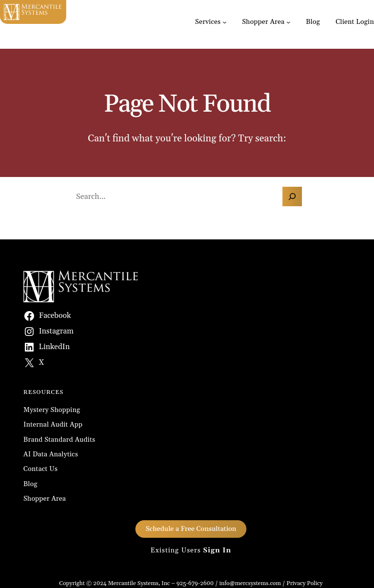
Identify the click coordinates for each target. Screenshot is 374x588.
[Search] (292, 196)
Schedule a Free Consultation (191, 529)
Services (208, 22)
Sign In (217, 550)
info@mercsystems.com (250, 583)
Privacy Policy (304, 583)
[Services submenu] (224, 22)
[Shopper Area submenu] (288, 22)
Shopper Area (263, 22)
